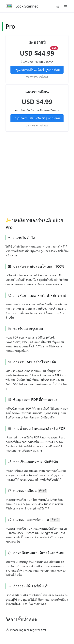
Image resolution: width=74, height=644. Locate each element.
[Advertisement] (37, 174)
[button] (58, 6)
